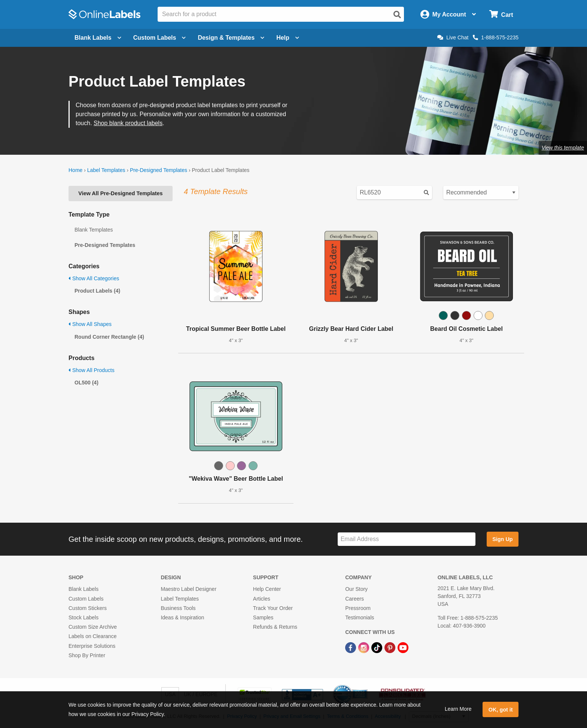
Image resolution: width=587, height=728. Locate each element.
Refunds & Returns (275, 627)
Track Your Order (273, 608)
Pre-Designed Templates (159, 170)
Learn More (458, 709)
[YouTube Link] (403, 647)
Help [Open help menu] (288, 38)
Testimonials (360, 617)
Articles (262, 599)
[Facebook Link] (351, 647)
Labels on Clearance (92, 636)
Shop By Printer (87, 655)
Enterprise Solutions (92, 646)
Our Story (356, 589)
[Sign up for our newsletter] (407, 539)
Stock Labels (83, 617)
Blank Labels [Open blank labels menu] (98, 38)
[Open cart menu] (501, 14)
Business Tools (178, 608)
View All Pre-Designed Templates (120, 193)
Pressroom (358, 608)
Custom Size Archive (93, 627)
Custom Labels (86, 599)
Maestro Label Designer (188, 589)
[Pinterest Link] (391, 647)
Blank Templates (94, 230)
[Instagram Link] (364, 647)
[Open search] (397, 15)
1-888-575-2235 (496, 37)
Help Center (267, 589)
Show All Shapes (90, 324)
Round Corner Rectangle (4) (109, 337)
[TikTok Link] (378, 647)
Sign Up (502, 539)
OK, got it (501, 710)
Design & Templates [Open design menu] (231, 38)
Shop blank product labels (128, 123)
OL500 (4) (86, 383)
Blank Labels (83, 589)
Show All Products (92, 370)
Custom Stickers (88, 608)
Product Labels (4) (97, 291)
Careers (355, 599)
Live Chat (453, 37)
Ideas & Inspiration (182, 617)
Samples (263, 617)
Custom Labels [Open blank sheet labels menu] (160, 38)
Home (75, 170)
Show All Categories (94, 278)
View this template (563, 148)
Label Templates (106, 170)
